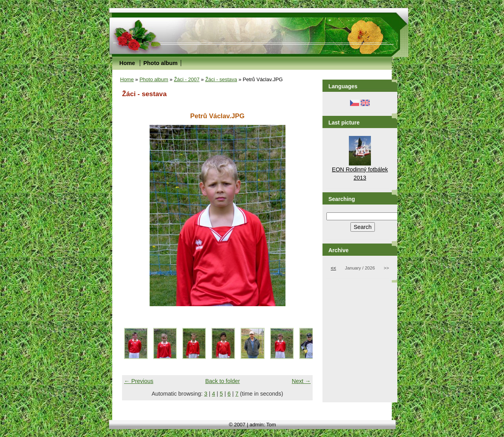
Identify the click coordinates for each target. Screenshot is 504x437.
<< (333, 268)
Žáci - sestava (221, 79)
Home (127, 63)
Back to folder (222, 381)
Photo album (160, 63)
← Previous (139, 381)
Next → (301, 381)
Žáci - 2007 (187, 79)
